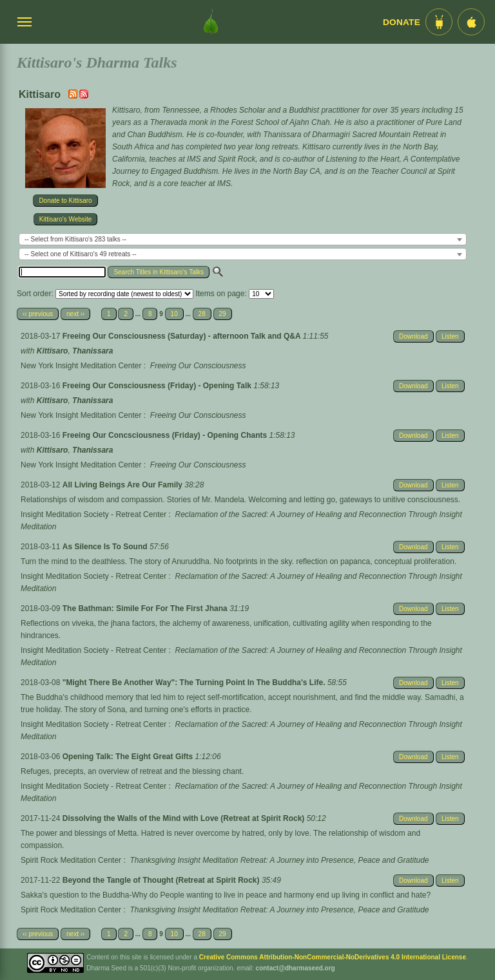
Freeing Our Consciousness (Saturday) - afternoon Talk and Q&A (183, 336)
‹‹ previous (38, 314)
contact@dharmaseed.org (296, 968)
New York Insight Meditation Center (81, 366)
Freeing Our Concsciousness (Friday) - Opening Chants (166, 435)
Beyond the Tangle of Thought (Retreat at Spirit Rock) (162, 880)
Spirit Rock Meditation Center (71, 860)
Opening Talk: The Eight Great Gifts (129, 757)
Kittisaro (53, 351)
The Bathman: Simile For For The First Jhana (146, 608)
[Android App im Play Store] (439, 22)
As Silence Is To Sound (106, 547)
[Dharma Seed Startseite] (211, 22)
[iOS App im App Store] (471, 22)
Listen (450, 336)
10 (174, 314)
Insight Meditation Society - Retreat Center (93, 514)
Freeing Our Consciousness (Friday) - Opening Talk (158, 386)
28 (202, 314)
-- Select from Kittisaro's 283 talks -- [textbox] (75, 239)
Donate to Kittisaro (65, 201)
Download (413, 336)
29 (223, 314)
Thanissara (92, 351)
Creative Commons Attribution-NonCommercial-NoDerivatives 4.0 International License (333, 957)
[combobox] (243, 239)
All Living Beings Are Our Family (124, 485)
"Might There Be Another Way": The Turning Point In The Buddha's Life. (195, 683)
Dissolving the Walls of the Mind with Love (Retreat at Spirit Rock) (185, 818)
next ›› (75, 314)
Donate (402, 22)
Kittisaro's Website (66, 219)
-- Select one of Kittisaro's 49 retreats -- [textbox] (81, 254)
